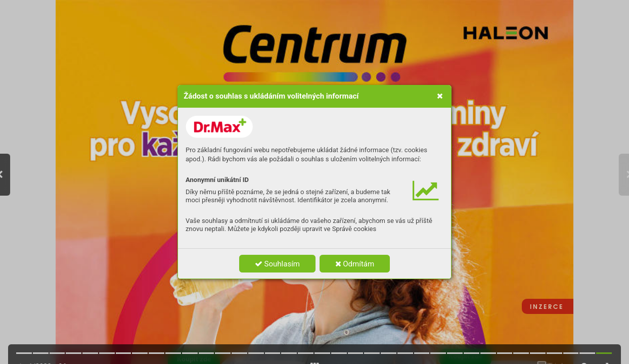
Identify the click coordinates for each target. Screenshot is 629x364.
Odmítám (355, 264)
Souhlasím (277, 264)
